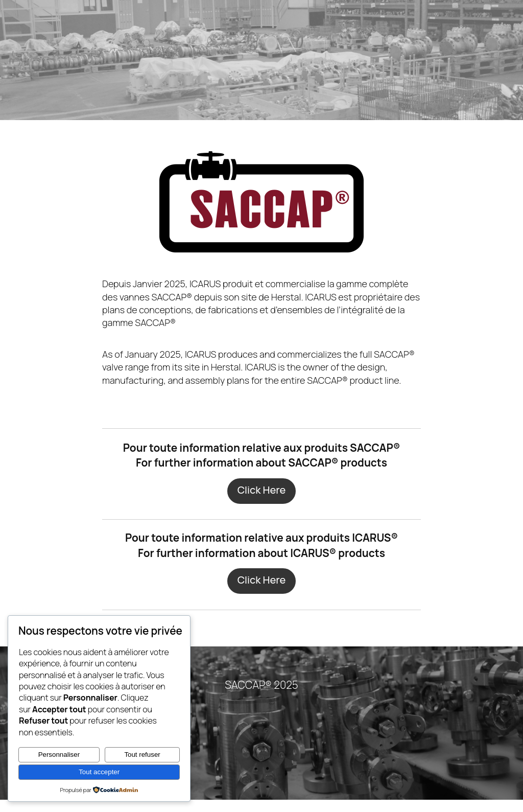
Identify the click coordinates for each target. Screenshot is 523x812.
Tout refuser (142, 755)
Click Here (261, 502)
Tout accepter (99, 772)
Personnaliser (59, 755)
